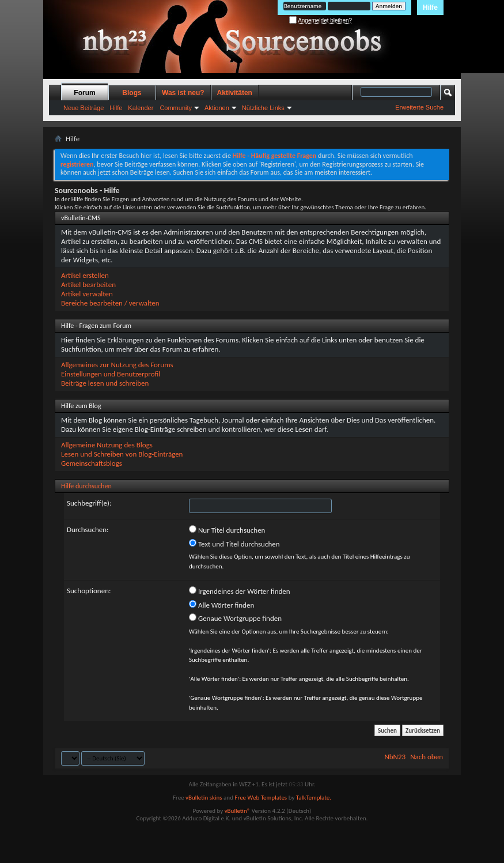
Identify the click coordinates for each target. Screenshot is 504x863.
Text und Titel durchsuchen (234, 544)
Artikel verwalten (87, 294)
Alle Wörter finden (221, 605)
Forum (84, 93)
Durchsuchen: (88, 530)
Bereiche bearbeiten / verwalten (110, 303)
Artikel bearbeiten (88, 284)
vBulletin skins (204, 798)
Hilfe (430, 7)
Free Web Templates (261, 798)
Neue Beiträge (84, 108)
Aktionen (217, 108)
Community (176, 108)
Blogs (132, 93)
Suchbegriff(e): (89, 503)
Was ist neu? (183, 93)
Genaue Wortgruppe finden (235, 618)
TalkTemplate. (314, 798)
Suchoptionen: (89, 591)
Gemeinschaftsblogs (92, 463)
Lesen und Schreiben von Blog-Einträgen (122, 454)
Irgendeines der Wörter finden (240, 591)
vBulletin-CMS (81, 218)
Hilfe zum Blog (81, 406)
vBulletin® (238, 811)
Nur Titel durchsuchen (227, 530)
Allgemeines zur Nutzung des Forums (117, 365)
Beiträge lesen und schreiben (105, 383)
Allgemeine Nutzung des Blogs (107, 445)
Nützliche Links (263, 108)
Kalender (141, 108)
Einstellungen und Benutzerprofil (111, 374)
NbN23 (395, 757)
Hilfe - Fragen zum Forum (96, 326)
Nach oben (427, 757)
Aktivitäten (235, 93)
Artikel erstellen (85, 275)
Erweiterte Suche (419, 107)
